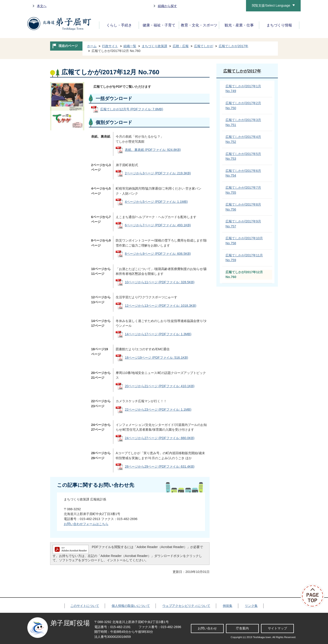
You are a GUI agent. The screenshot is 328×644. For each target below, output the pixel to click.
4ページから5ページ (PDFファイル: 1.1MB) (156, 202)
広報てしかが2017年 (233, 46)
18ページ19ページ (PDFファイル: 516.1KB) (156, 358)
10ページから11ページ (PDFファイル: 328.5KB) (160, 282)
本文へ (42, 6)
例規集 (228, 606)
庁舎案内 (242, 628)
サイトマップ (277, 628)
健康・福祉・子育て (159, 25)
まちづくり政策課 (154, 46)
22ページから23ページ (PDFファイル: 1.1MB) (158, 410)
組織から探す (167, 6)
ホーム (92, 46)
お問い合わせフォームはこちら (86, 524)
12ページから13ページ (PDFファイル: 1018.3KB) (161, 306)
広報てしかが (204, 46)
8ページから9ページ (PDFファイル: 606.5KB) (158, 254)
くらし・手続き (119, 25)
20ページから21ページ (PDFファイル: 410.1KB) (160, 386)
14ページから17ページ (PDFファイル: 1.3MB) (158, 334)
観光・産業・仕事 (239, 25)
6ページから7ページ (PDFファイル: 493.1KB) (158, 225)
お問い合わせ (207, 628)
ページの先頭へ (314, 596)
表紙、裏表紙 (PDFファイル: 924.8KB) (153, 150)
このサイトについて (85, 606)
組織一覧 (130, 46)
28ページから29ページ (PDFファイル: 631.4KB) (160, 466)
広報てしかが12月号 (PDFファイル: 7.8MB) (132, 109)
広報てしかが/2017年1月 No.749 (243, 89)
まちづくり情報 (279, 25)
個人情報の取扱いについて (131, 606)
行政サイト (110, 46)
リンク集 (251, 606)
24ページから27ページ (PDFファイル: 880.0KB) (160, 438)
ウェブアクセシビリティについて (186, 606)
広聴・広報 (181, 46)
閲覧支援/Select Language (271, 5)
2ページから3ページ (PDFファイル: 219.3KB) (158, 173)
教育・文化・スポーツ (199, 25)
